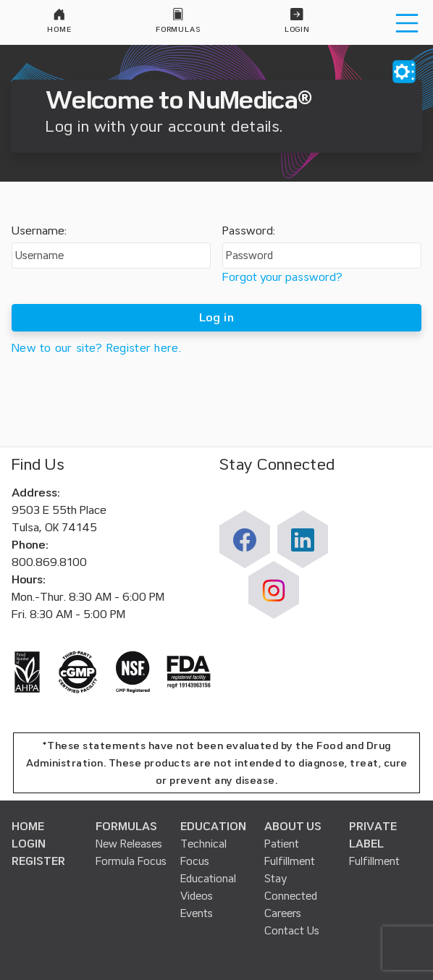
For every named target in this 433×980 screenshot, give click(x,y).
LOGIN (29, 844)
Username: (39, 231)
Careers (283, 913)
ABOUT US (293, 827)
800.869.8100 (49, 562)
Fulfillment (374, 861)
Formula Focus (131, 861)
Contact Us (292, 931)
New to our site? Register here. (96, 348)
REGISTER (38, 861)
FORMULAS (126, 827)
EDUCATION (213, 827)
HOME (28, 827)
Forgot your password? (282, 277)
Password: (249, 231)
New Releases (129, 844)
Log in (216, 318)
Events (197, 913)
